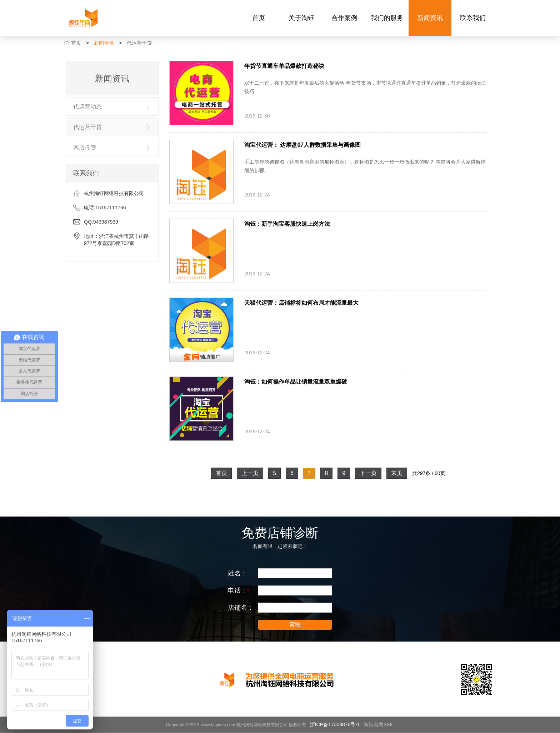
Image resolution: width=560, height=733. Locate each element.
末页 (397, 473)
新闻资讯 (430, 18)
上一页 (250, 473)
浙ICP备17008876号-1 (335, 724)
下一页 (368, 473)
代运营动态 (87, 107)
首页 (259, 18)
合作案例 (344, 18)
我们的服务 (387, 18)
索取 (295, 625)
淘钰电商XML (379, 724)
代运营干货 (139, 43)
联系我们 (473, 18)
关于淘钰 (301, 18)
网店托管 (85, 147)
